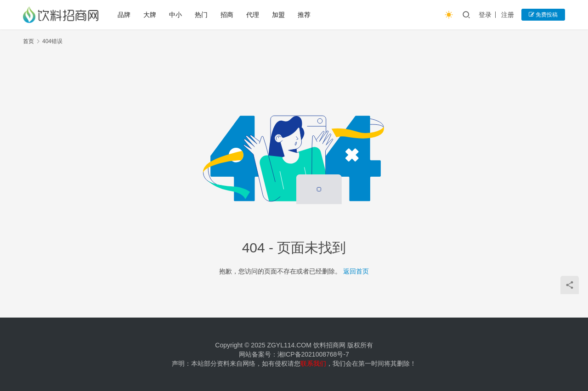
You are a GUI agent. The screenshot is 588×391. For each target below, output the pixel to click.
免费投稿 (543, 15)
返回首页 (356, 271)
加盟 (278, 15)
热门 (201, 15)
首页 (28, 41)
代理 (253, 15)
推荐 (304, 15)
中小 (175, 15)
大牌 (150, 15)
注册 (508, 15)
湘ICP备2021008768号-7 (313, 354)
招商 (227, 15)
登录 (485, 15)
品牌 (124, 15)
